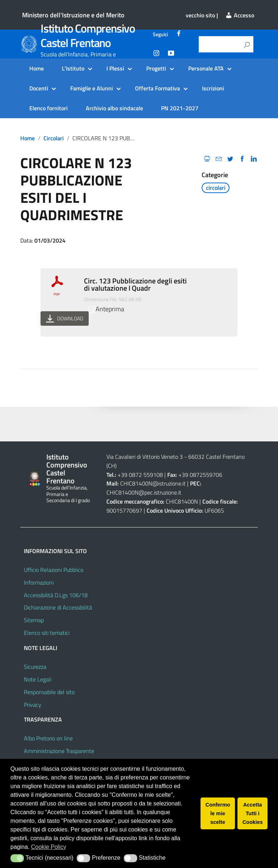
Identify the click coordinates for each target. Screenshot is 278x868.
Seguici (160, 34)
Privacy (33, 705)
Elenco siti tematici (47, 633)
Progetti (156, 68)
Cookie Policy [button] (49, 847)
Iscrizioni (213, 88)
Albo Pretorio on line (48, 738)
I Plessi (115, 68)
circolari (54, 138)
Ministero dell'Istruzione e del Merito (73, 15)
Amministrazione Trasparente (59, 751)
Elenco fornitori (49, 108)
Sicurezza (35, 667)
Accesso (240, 15)
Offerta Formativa (157, 88)
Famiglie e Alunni (92, 88)
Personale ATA (206, 68)
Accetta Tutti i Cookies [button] (253, 813)
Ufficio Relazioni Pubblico (54, 570)
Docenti (39, 88)
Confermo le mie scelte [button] (218, 813)
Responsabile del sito (49, 692)
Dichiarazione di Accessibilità (58, 607)
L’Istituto (73, 68)
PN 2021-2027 (180, 108)
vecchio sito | (202, 15)
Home (37, 68)
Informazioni (39, 582)
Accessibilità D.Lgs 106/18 (56, 595)
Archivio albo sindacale (114, 108)
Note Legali (38, 679)
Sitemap (34, 620)
